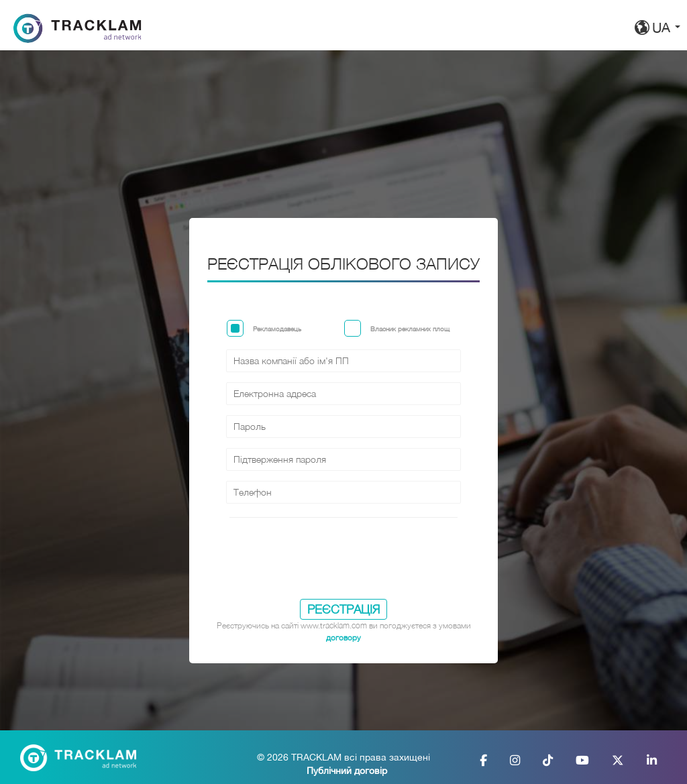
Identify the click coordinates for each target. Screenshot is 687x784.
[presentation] (343, 564)
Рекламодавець (277, 329)
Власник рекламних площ (410, 329)
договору (343, 637)
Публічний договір (347, 771)
